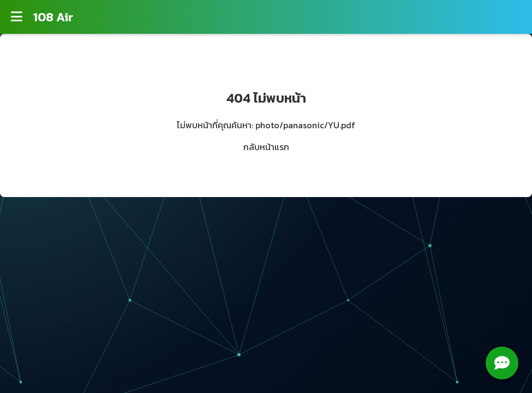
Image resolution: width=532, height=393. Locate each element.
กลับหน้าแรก (266, 147)
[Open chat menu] (502, 363)
